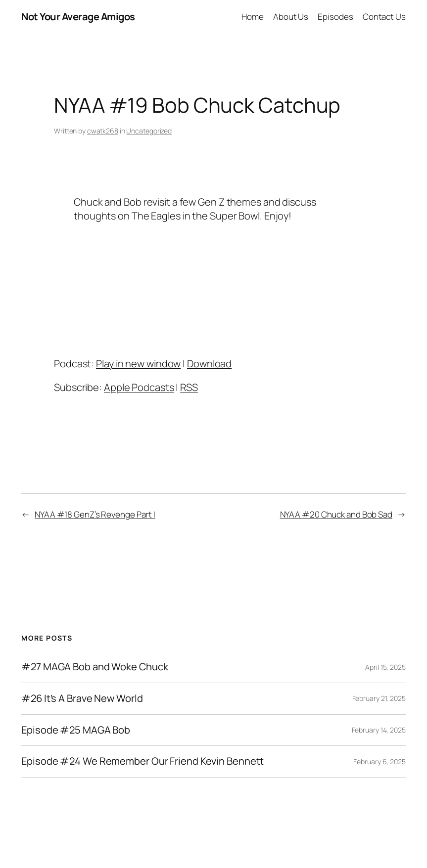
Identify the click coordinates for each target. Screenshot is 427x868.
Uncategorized (149, 131)
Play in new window (138, 364)
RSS (189, 387)
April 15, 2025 (385, 667)
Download (209, 364)
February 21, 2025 (379, 698)
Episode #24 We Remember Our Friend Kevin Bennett (142, 761)
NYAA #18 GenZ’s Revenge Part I (95, 514)
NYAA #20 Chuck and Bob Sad (336, 514)
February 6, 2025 (379, 761)
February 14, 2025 (379, 730)
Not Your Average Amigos (78, 17)
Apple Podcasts (139, 387)
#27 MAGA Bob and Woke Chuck (95, 667)
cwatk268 (103, 131)
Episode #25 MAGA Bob (76, 730)
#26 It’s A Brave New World (82, 699)
